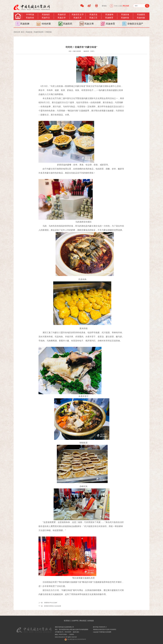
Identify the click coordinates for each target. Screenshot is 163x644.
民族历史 (93, 15)
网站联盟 (83, 621)
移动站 (104, 6)
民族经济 (62, 15)
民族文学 (62, 18)
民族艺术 (78, 18)
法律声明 (75, 621)
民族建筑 (141, 15)
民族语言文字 (78, 15)
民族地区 (46, 15)
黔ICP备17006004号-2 (100, 627)
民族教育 (109, 18)
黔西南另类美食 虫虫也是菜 (53, 606)
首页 (22, 32)
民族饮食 (125, 15)
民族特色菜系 (39, 32)
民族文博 (89, 24)
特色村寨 (46, 24)
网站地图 (126, 6)
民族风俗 (30, 18)
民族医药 (68, 24)
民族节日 (46, 18)
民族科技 (125, 18)
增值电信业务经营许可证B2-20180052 (105, 629)
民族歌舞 (25, 24)
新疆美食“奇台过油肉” (51, 603)
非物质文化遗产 (135, 24)
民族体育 (110, 24)
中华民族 (30, 15)
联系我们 (67, 621)
